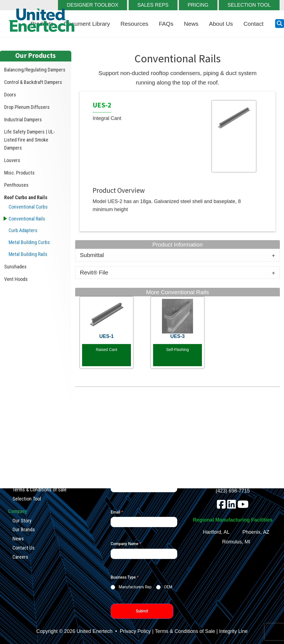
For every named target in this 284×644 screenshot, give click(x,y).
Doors (10, 95)
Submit (142, 611)
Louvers (12, 160)
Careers (20, 557)
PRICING (198, 5)
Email (117, 512)
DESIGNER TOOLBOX (92, 5)
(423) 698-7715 (233, 491)
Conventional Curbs (28, 207)
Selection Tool (27, 499)
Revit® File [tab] (94, 272)
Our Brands (24, 529)
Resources (134, 24)
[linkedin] (232, 506)
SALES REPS (153, 5)
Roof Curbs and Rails (26, 197)
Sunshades (15, 267)
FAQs (166, 24)
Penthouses (16, 185)
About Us (221, 24)
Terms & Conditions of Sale (40, 490)
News (191, 24)
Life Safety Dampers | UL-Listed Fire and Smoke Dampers (30, 140)
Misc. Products (19, 173)
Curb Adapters (23, 230)
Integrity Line (233, 631)
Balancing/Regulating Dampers (35, 70)
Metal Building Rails (28, 254)
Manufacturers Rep (135, 587)
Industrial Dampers (23, 120)
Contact (253, 24)
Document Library (87, 24)
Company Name (126, 544)
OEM (168, 587)
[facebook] (221, 506)
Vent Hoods (16, 279)
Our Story (22, 520)
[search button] (280, 24)
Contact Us (24, 548)
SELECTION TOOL (249, 5)
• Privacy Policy (132, 631)
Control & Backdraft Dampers (33, 82)
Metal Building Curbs (29, 242)
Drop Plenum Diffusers (27, 107)
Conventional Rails (27, 219)
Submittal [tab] (92, 255)
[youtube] (243, 506)
